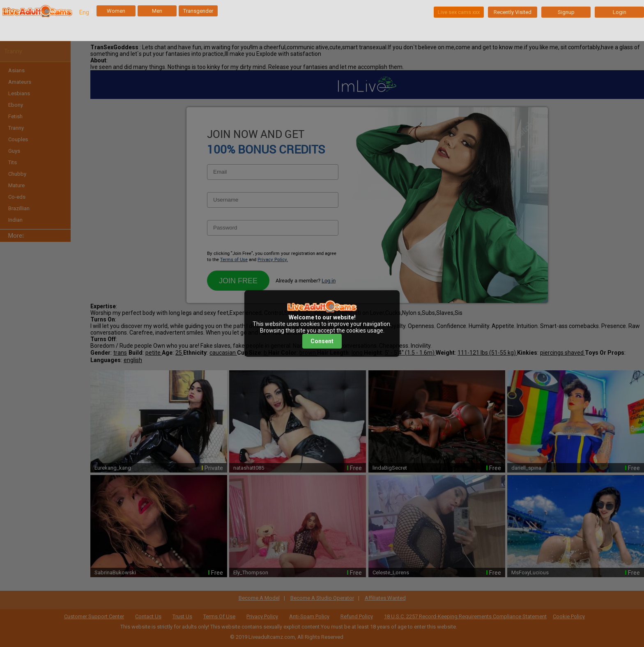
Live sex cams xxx (459, 12)
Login (620, 12)
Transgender (198, 11)
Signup (566, 12)
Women (116, 11)
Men (157, 11)
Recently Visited (513, 12)
